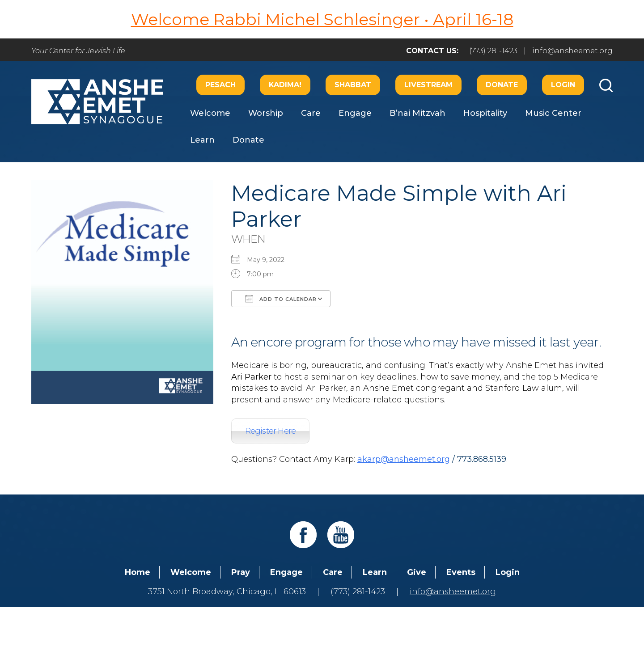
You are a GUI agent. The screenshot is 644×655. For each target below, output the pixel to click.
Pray (241, 572)
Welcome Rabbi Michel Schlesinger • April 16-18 (322, 19)
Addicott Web (253, 623)
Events (461, 572)
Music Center (553, 113)
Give (417, 572)
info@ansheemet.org (572, 51)
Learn (202, 140)
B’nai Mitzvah (417, 113)
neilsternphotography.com (438, 623)
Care (311, 113)
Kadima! (285, 85)
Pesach (220, 85)
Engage (355, 113)
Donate (502, 85)
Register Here (271, 431)
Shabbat (353, 85)
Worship (266, 113)
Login (563, 85)
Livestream (428, 85)
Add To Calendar (281, 299)
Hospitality (485, 113)
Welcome (210, 113)
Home (138, 572)
